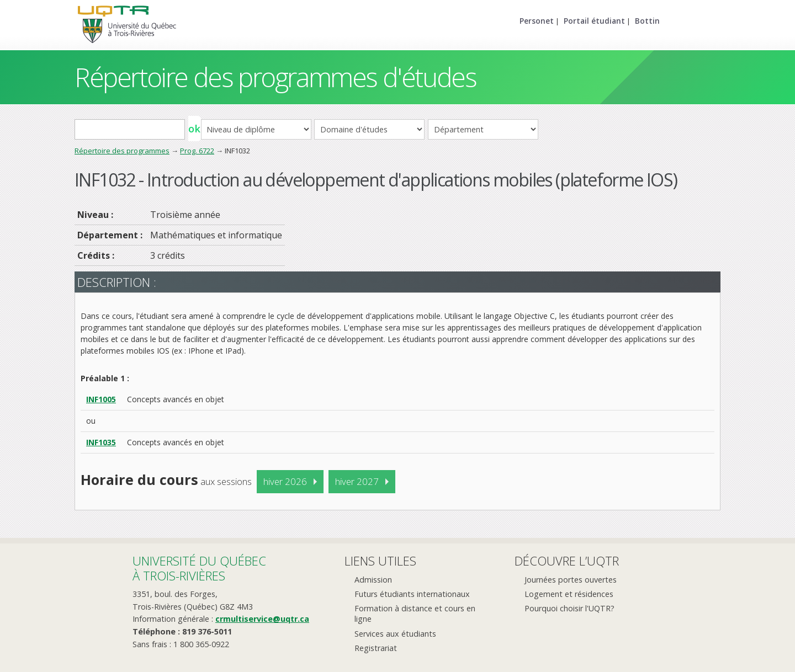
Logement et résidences (569, 594)
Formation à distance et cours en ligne (415, 614)
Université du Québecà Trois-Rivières (199, 568)
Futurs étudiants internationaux (412, 594)
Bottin (647, 21)
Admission (373, 580)
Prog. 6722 (197, 151)
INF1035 (101, 442)
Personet (537, 21)
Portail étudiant (594, 21)
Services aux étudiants (395, 634)
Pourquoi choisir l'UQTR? (569, 608)
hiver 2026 (285, 481)
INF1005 (101, 399)
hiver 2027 (357, 481)
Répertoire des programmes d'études (275, 77)
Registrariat (376, 648)
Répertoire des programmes (122, 151)
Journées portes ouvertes (571, 580)
